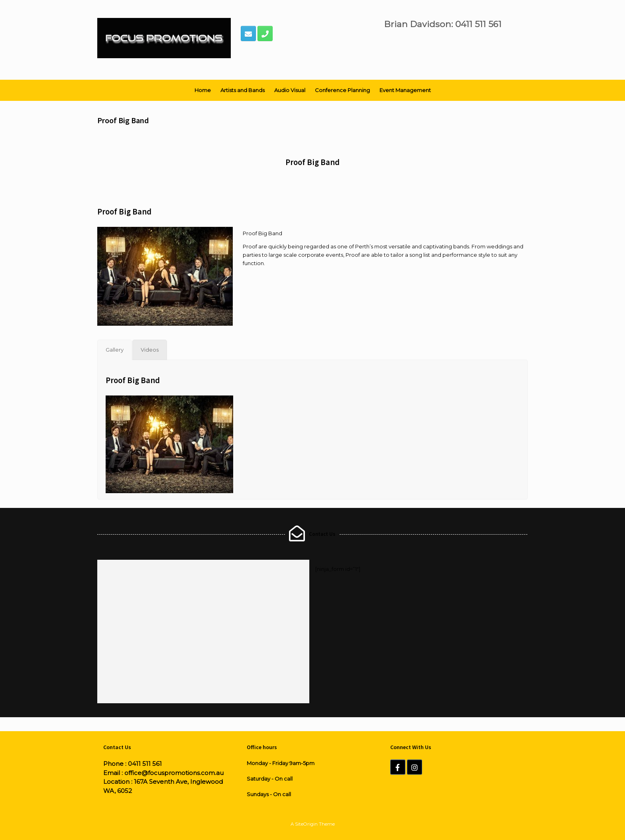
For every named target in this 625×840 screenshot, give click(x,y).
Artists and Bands (243, 90)
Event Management (405, 90)
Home (203, 90)
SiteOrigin (306, 824)
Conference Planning (342, 90)
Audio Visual (290, 90)
